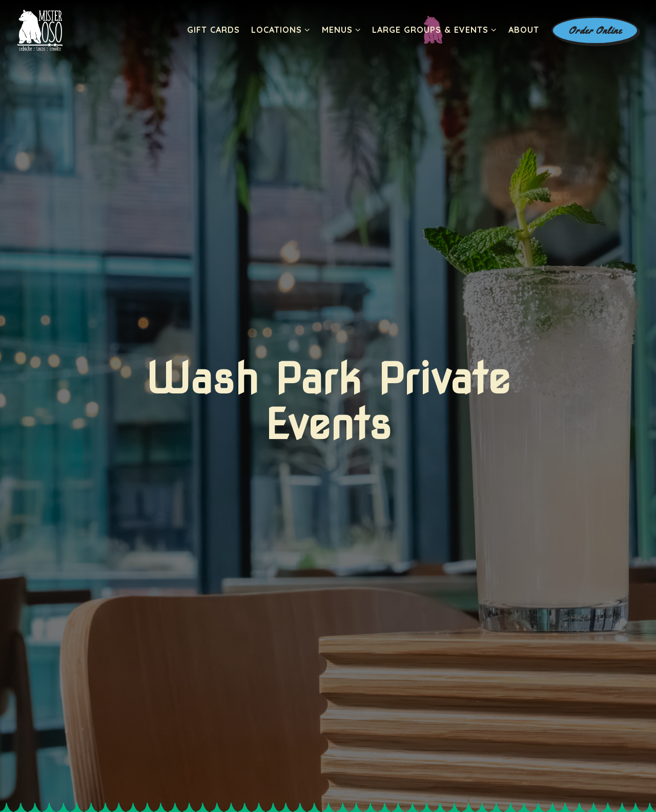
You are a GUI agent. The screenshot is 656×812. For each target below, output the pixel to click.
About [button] (524, 30)
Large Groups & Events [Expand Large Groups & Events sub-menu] (435, 29)
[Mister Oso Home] (40, 30)
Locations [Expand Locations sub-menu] (281, 29)
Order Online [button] (595, 30)
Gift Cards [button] (213, 30)
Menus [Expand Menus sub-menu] (342, 29)
